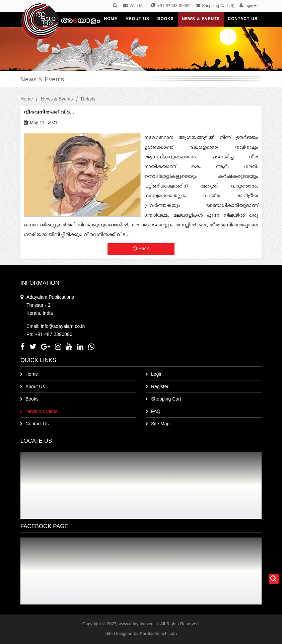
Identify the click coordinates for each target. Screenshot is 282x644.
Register (160, 387)
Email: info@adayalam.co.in (56, 327)
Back (141, 249)
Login (157, 375)
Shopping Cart (166, 399)
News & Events (57, 99)
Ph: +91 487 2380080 (49, 335)
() (215, 6)
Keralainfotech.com (158, 634)
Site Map (160, 424)
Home (27, 99)
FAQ (156, 412)
